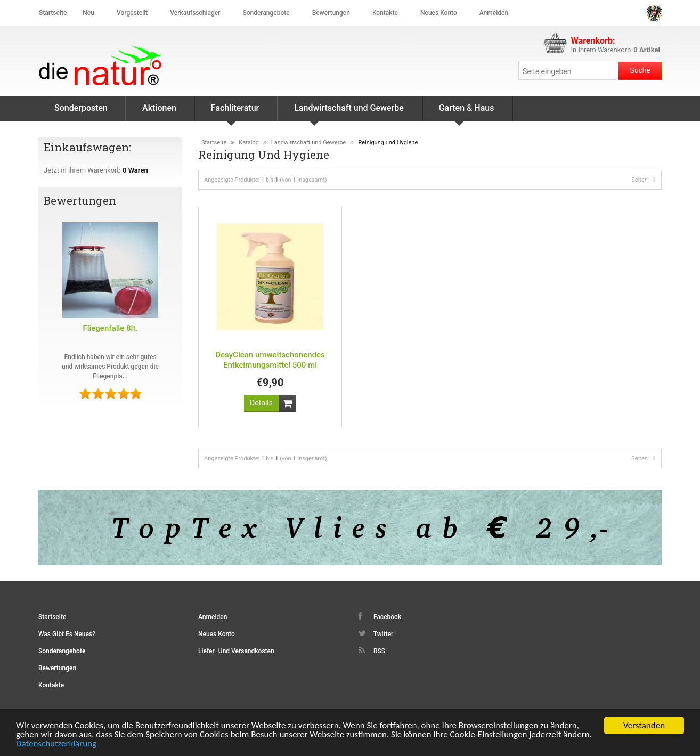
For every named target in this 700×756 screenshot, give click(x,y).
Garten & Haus (467, 112)
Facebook (380, 616)
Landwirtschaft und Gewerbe (349, 112)
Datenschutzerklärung (56, 744)
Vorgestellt (132, 13)
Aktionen (159, 108)
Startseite (53, 13)
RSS (372, 651)
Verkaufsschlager (195, 13)
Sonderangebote (266, 13)
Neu (88, 13)
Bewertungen (331, 13)
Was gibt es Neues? (67, 634)
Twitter (376, 633)
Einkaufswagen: (89, 147)
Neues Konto (217, 634)
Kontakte (385, 13)
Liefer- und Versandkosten (236, 651)
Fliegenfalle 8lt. (110, 328)
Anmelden (494, 13)
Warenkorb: (593, 41)
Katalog (249, 143)
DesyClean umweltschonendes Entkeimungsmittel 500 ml (270, 360)
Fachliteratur (235, 112)
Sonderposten (81, 108)
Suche (640, 70)
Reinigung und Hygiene (388, 143)
